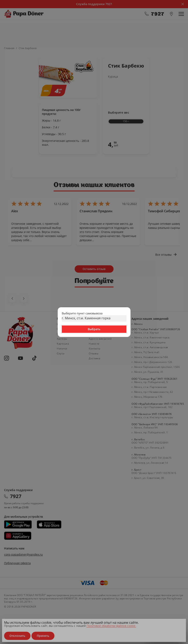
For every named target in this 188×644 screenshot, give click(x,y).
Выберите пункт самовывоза (82, 313)
